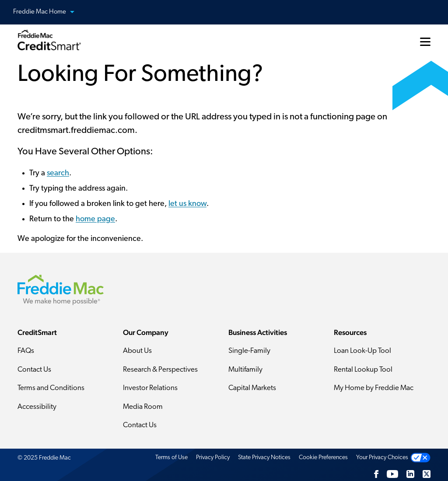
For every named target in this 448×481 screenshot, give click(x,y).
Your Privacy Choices (382, 458)
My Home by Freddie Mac (374, 388)
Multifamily (245, 370)
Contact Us (34, 370)
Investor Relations (150, 388)
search (58, 173)
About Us (137, 351)
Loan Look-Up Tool (362, 351)
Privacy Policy (213, 458)
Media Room (143, 407)
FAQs (26, 351)
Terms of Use (171, 458)
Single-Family (249, 351)
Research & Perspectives (160, 370)
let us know (187, 204)
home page (95, 219)
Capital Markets (252, 388)
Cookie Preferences (323, 458)
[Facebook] (376, 474)
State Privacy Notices (264, 458)
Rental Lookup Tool (363, 370)
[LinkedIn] (410, 474)
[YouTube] (392, 474)
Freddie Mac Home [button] (49, 12)
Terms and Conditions (51, 388)
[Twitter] (427, 474)
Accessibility (37, 407)
